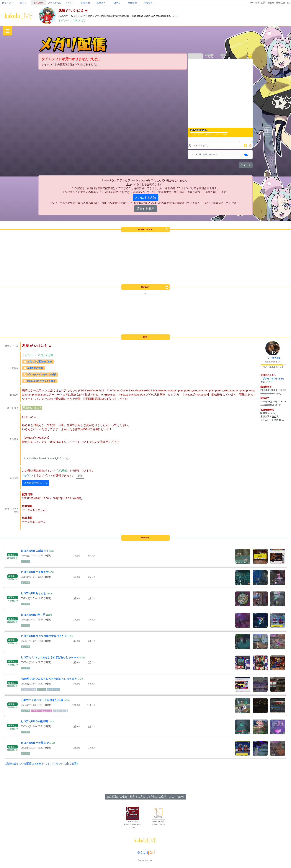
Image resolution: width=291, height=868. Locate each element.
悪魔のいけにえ (32, 408)
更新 (80, 476)
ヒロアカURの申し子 (33, 615)
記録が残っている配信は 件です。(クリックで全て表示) (42, 764)
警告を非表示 (145, 209)
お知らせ (148, 3)
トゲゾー (64, 20)
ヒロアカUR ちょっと (33, 593)
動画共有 (101, 3)
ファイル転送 (54, 3)
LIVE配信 (39, 3)
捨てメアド (8, 3)
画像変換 (132, 3)
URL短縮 (255, 3)
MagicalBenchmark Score (47, 458)
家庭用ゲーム (53, 689)
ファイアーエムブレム (41, 711)
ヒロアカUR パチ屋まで (35, 572)
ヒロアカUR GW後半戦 (34, 721)
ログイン (28, 475)
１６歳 (74, 20)
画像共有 (86, 3)
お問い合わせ (268, 3)
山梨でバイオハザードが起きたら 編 (42, 700)
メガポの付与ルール (35, 483)
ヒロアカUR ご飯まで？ (35, 551)
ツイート (246, 165)
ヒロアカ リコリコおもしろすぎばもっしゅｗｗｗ (50, 657)
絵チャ (23, 3)
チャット (70, 3)
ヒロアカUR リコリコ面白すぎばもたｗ (44, 636)
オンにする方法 (145, 198)
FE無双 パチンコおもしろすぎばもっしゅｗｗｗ (49, 679)
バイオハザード (28, 689)
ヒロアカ (25, 561)
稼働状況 (281, 3)
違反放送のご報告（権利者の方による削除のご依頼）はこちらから (145, 797)
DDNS (117, 3)
